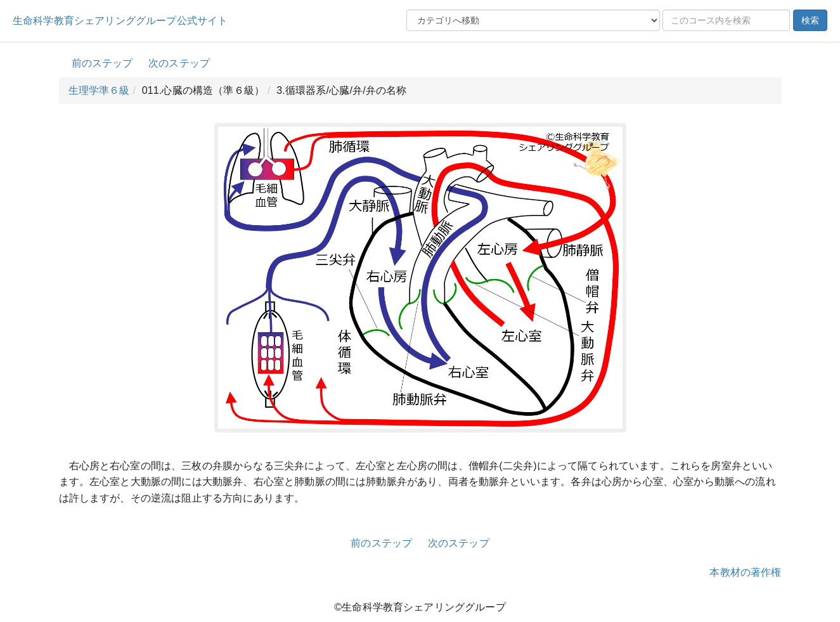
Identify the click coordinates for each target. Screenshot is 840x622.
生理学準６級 (99, 90)
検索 (810, 20)
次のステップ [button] (179, 63)
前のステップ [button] (102, 63)
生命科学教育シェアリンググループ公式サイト (120, 21)
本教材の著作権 (745, 572)
